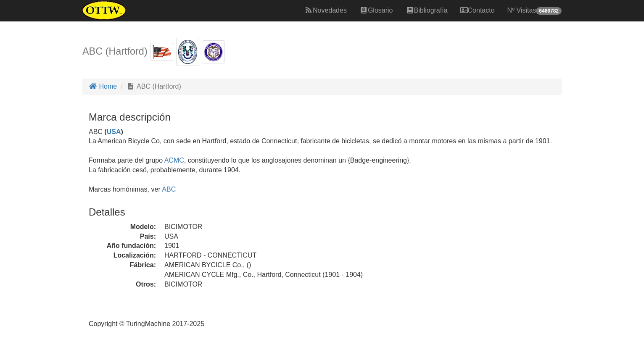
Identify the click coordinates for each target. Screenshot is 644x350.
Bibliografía (427, 10)
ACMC (174, 160)
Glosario (376, 10)
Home (103, 86)
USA (114, 132)
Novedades (326, 10)
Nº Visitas (534, 11)
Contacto (478, 10)
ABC (169, 189)
